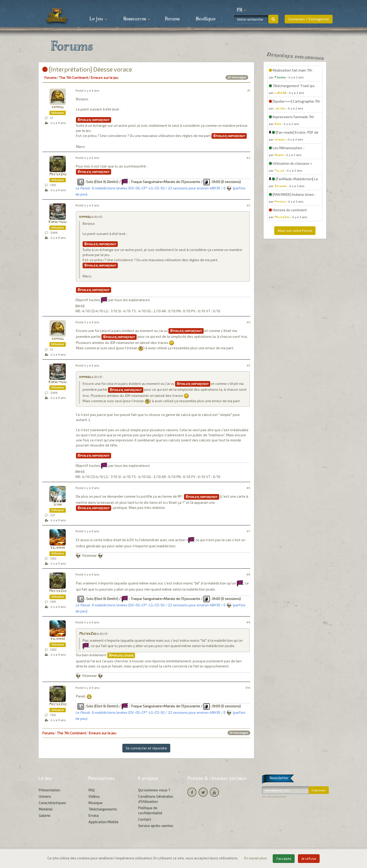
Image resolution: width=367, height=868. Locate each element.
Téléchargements (103, 809)
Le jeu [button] (98, 19)
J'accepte (284, 858)
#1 (249, 90)
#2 (248, 158)
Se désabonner (274, 796)
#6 (248, 488)
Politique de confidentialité (150, 810)
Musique (95, 803)
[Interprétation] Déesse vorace (87, 69)
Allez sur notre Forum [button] (295, 230)
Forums (172, 19)
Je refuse (309, 858)
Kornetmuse (58, 222)
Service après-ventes (156, 826)
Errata (94, 815)
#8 (248, 574)
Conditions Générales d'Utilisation (156, 799)
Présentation (49, 790)
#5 (248, 365)
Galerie (44, 815)
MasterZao (58, 174)
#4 (248, 322)
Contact (145, 819)
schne (58, 505)
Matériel (46, 809)
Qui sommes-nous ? (154, 790)
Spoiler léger (121, 655)
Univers (45, 796)
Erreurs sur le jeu (104, 78)
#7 (248, 531)
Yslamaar (58, 548)
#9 (248, 622)
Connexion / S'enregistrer (309, 19)
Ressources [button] (137, 19)
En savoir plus (256, 858)
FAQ (91, 790)
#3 (248, 205)
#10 (248, 688)
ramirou (58, 107)
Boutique (206, 19)
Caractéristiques (52, 803)
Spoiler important (94, 120)
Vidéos (94, 796)
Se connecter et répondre (146, 748)
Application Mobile (103, 822)
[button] (241, 10)
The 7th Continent (74, 78)
